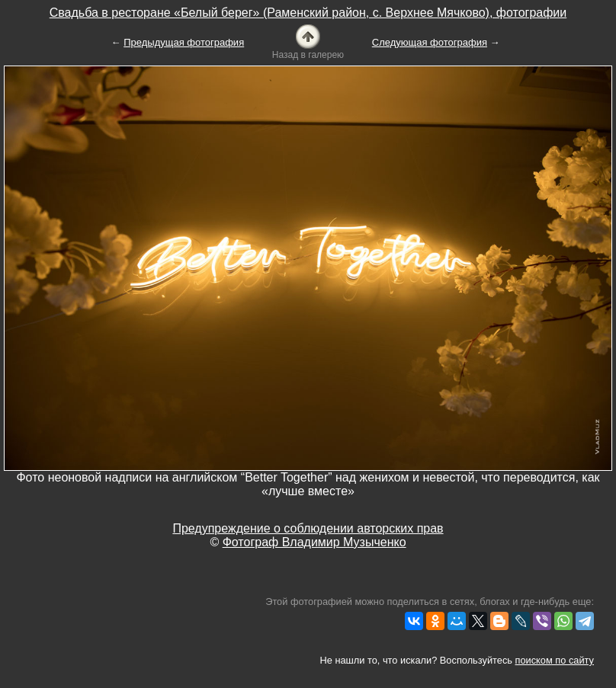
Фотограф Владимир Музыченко (314, 542)
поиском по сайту (555, 660)
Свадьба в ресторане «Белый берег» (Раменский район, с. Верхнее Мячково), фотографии (308, 13)
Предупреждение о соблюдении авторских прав (308, 528)
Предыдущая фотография (184, 42)
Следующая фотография (430, 42)
